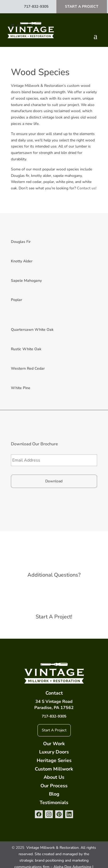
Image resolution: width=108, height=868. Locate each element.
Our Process (54, 786)
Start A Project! (54, 617)
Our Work (54, 744)
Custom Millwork (54, 769)
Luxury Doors (54, 752)
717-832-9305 (36, 7)
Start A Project (82, 7)
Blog (54, 794)
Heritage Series (54, 760)
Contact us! (87, 188)
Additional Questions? (54, 575)
